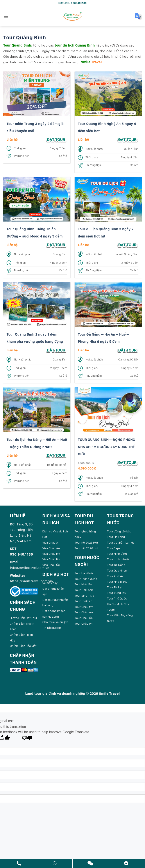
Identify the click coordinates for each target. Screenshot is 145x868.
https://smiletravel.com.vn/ (32, 581)
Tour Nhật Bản (84, 584)
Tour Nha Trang (117, 582)
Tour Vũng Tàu (117, 593)
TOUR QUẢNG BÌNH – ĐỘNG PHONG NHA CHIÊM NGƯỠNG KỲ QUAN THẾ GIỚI (107, 447)
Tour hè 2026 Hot (86, 542)
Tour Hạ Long (116, 537)
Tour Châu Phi (84, 624)
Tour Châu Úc (84, 618)
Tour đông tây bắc (119, 531)
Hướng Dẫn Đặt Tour (24, 618)
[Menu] (6, 16)
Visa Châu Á (50, 542)
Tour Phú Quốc (117, 598)
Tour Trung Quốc (86, 579)
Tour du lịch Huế (118, 559)
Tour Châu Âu (84, 612)
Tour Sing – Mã (84, 596)
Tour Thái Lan (83, 601)
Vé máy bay (50, 583)
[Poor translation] (27, 739)
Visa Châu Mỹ (51, 554)
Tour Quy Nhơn (117, 570)
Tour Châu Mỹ (84, 607)
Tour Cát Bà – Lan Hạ (121, 542)
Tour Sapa (114, 548)
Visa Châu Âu (51, 548)
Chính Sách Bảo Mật (23, 646)
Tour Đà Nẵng (116, 565)
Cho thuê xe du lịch (55, 622)
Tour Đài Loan (84, 590)
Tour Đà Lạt (115, 587)
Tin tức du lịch (52, 628)
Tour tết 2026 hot (86, 548)
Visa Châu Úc (51, 565)
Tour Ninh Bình (117, 554)
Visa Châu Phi (51, 559)
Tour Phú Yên (116, 576)
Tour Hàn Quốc (84, 573)
